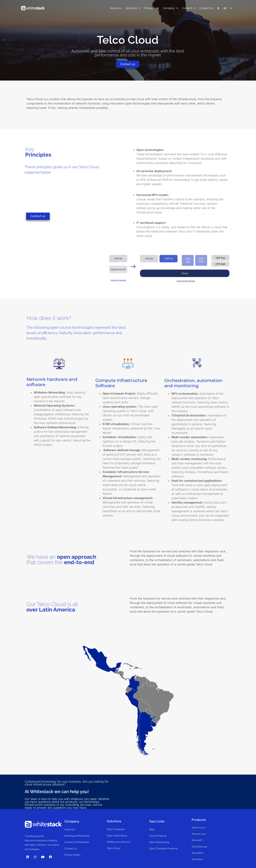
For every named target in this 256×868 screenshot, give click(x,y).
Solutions (133, 8)
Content (189, 8)
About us (116, 8)
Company (170, 8)
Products (152, 8)
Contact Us (206, 8)
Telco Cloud (114, 848)
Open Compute (116, 829)
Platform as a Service (119, 842)
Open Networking (117, 836)
